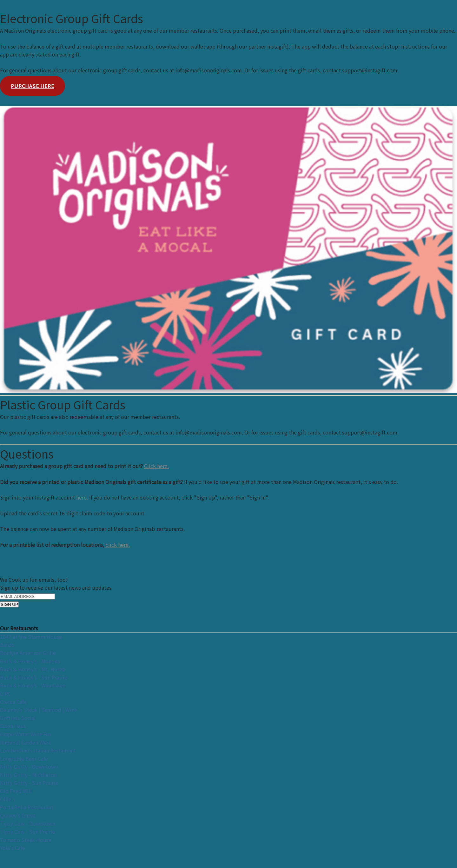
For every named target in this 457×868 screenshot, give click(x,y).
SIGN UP (9, 604)
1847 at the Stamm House (31, 637)
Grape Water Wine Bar (26, 734)
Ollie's (8, 799)
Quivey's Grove (18, 815)
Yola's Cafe (13, 848)
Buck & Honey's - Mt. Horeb (33, 669)
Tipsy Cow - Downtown (28, 823)
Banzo (7, 645)
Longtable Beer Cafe (24, 759)
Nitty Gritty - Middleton (28, 775)
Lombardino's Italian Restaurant (38, 750)
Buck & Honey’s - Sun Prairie (34, 677)
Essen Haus (13, 726)
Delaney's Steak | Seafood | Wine (39, 710)
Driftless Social (18, 718)
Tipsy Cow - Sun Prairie (28, 832)
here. (82, 497)
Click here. (156, 466)
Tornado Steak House (26, 840)
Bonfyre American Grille (28, 653)
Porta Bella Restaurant (27, 807)
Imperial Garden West (26, 742)
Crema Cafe (13, 702)
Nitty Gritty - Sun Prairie (29, 783)
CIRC (6, 693)
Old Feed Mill (16, 791)
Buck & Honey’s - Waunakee (33, 685)
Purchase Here (33, 86)
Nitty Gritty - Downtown (29, 766)
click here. (117, 545)
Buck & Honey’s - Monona (30, 661)
